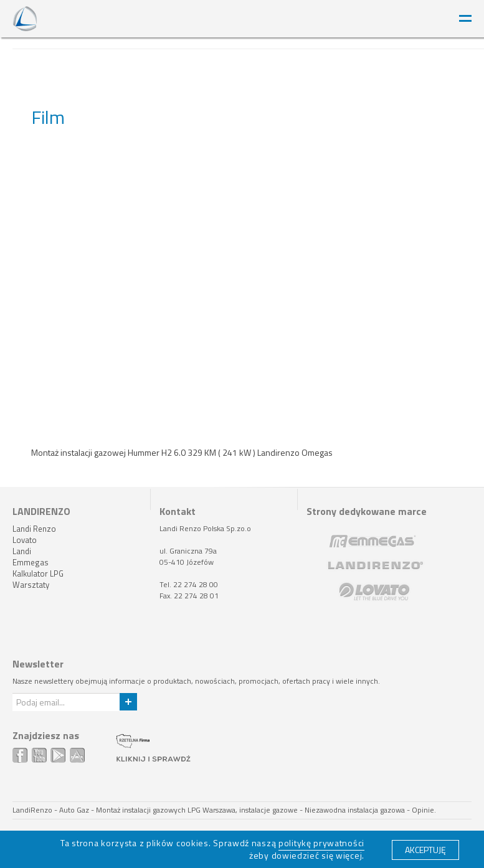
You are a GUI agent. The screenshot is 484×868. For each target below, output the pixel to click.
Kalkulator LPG (38, 573)
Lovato (25, 540)
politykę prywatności (321, 843)
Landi (22, 551)
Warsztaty (31, 585)
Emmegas (31, 562)
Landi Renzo (34, 529)
